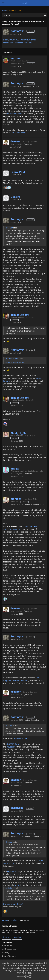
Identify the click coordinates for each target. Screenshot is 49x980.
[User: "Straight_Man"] (6, 434)
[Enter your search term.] (24, 15)
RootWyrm (17, 31)
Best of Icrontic (9, 956)
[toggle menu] (3, 3)
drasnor (16, 141)
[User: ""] (6, 173)
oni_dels (16, 59)
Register (15, 920)
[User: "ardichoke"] (6, 809)
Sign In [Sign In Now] (6, 937)
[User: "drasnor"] (6, 143)
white (17, 885)
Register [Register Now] (17, 937)
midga (15, 469)
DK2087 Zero (13, 744)
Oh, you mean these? (13, 904)
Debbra (15, 197)
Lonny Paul (18, 172)
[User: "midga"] (6, 470)
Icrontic (24, 3)
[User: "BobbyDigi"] (9, 188)
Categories (7, 946)
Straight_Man (19, 433)
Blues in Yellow (20, 739)
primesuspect (20, 315)
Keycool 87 (12, 747)
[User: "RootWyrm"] (6, 32)
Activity (6, 953)
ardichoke (17, 808)
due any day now (15, 114)
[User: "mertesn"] (6, 500)
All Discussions (9, 949)
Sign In (5, 920)
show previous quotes (15, 363)
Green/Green (19, 133)
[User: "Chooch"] (5, 424)
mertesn (16, 499)
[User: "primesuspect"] (5, 188)
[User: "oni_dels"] (6, 61)
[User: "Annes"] (5, 911)
